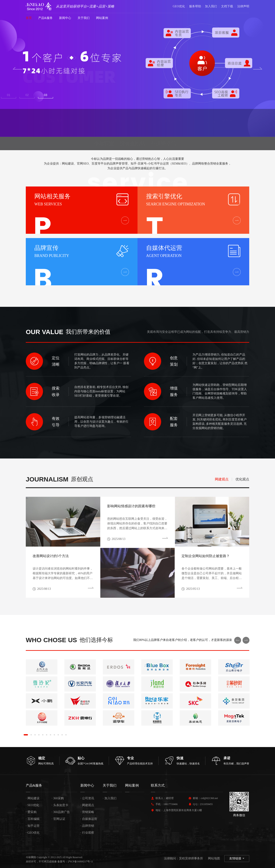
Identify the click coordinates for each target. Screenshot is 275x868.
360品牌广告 (61, 812)
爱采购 (31, 812)
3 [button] (55, 95)
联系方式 (158, 785)
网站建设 (33, 798)
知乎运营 (33, 826)
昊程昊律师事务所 (191, 858)
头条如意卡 (60, 805)
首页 (29, 18)
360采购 (58, 798)
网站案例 (102, 18)
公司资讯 (87, 798)
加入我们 (211, 6)
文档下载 (227, 6)
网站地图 (214, 858)
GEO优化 (179, 6)
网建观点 (87, 805)
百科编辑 (33, 819)
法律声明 (243, 6)
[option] (137, 68)
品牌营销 (87, 826)
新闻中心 (65, 18)
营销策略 (87, 812)
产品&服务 (45, 18)
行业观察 (87, 833)
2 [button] (33, 95)
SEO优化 (32, 805)
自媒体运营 (89, 819)
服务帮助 (195, 6)
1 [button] (12, 95)
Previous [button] (17, 68)
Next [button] (258, 68)
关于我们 (84, 18)
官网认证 (58, 819)
